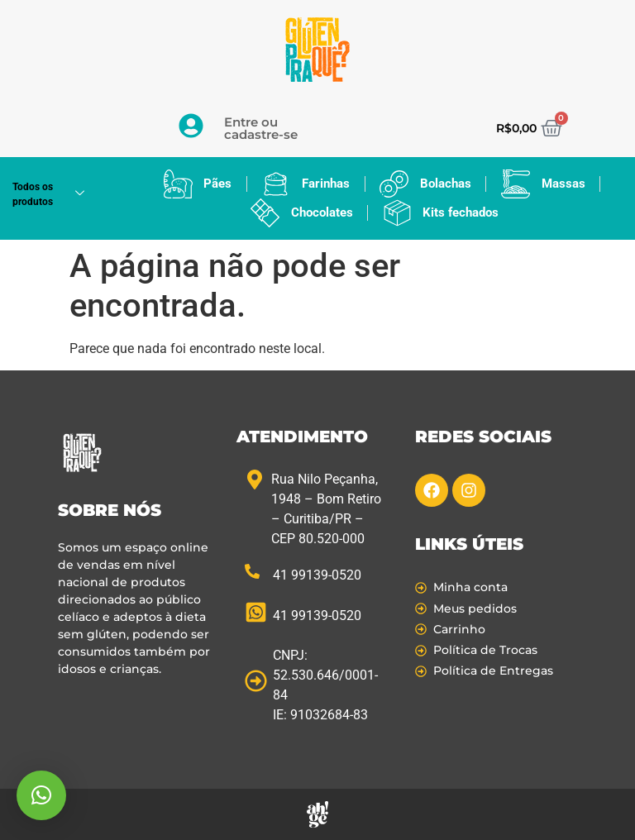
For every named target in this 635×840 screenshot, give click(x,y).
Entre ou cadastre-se (261, 128)
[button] (41, 795)
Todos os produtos (55, 194)
